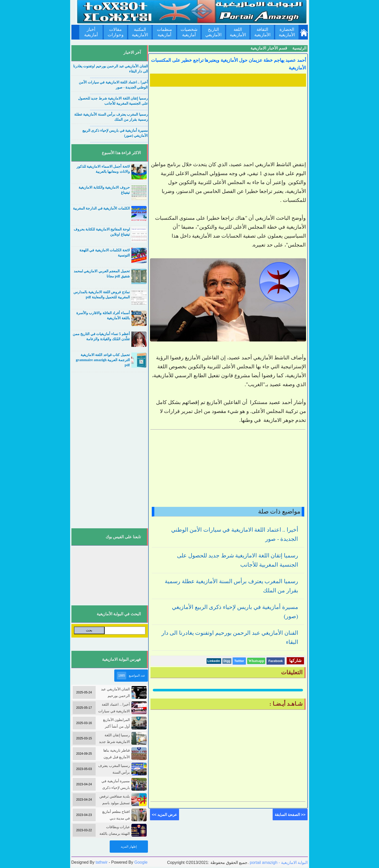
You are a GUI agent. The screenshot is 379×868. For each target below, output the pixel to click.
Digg (227, 661)
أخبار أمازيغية (91, 32)
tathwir (102, 862)
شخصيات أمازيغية (189, 32)
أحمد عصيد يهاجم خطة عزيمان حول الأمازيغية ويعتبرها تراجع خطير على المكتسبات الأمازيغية (229, 64)
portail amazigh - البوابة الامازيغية (278, 863)
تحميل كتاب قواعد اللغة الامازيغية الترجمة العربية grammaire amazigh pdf (103, 360)
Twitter (239, 661)
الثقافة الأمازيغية (262, 32)
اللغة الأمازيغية (238, 32)
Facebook (275, 661)
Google (141, 862)
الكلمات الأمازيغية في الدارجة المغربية (101, 208)
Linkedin (214, 661)
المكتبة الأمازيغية (140, 32)
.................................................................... (119, 77)
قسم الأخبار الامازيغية (269, 48)
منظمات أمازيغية (164, 32)
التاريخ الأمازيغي (213, 32)
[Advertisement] (228, 124)
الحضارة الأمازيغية (287, 32)
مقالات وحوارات (116, 32)
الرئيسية (299, 48)
